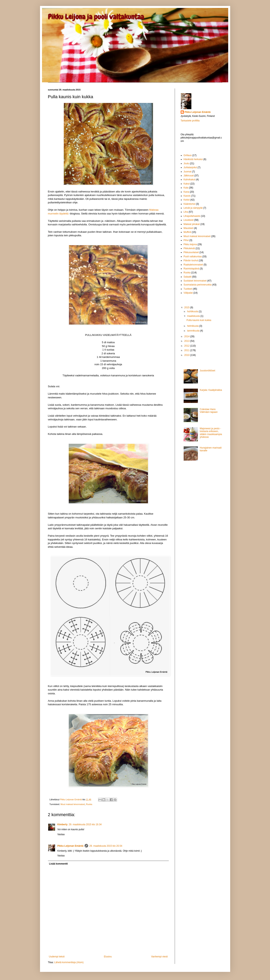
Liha (186, 212)
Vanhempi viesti (159, 957)
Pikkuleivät (189, 248)
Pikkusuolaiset (191, 252)
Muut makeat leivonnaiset (73, 804)
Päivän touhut (191, 260)
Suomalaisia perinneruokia (198, 285)
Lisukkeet (189, 220)
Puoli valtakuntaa (193, 257)
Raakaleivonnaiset (193, 265)
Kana (186, 192)
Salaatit (188, 277)
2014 (187, 336)
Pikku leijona (190, 244)
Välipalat (188, 293)
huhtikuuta (193, 311)
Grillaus (188, 155)
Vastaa (61, 834)
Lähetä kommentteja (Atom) (69, 962)
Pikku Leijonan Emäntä (71, 799)
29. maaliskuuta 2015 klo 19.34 (85, 824)
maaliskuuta (194, 316)
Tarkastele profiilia (190, 121)
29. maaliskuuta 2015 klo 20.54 (106, 846)
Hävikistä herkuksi (193, 159)
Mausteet (188, 228)
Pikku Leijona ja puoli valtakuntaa (96, 17)
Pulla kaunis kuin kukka (199, 320)
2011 (187, 350)
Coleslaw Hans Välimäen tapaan (209, 411)
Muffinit (187, 232)
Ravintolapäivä (191, 269)
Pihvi (186, 240)
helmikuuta (193, 326)
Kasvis (187, 196)
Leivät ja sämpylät (193, 208)
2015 (187, 307)
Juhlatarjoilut (190, 167)
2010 (187, 355)
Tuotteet (188, 289)
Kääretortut (189, 204)
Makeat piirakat (192, 224)
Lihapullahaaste (192, 216)
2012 (187, 346)
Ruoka (89, 804)
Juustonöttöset (207, 371)
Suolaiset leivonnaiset (195, 281)
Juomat (187, 172)
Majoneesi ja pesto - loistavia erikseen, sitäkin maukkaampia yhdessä (211, 433)
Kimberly (62, 824)
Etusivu (108, 957)
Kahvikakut (189, 180)
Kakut (187, 184)
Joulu (187, 163)
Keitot (187, 200)
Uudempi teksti (57, 957)
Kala (186, 188)
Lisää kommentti (59, 864)
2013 (187, 341)
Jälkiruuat (189, 176)
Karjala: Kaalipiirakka (211, 390)
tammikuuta (193, 331)
